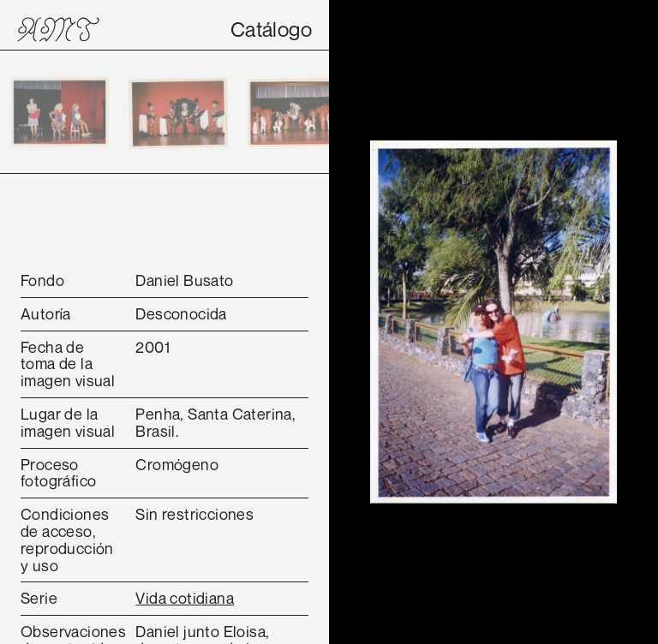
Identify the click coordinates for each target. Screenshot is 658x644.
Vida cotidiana (185, 598)
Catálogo (271, 29)
